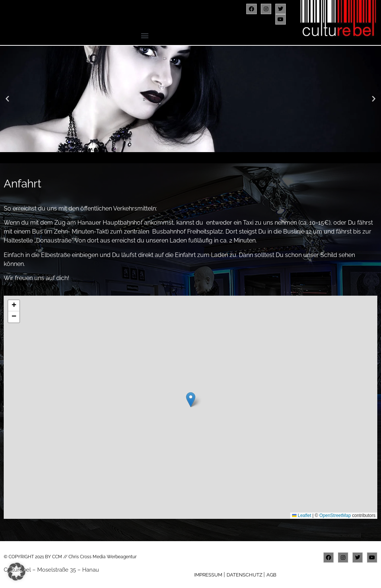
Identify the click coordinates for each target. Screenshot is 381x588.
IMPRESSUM (208, 575)
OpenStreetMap (335, 515)
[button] (145, 35)
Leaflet (302, 515)
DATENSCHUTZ (245, 575)
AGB (271, 575)
